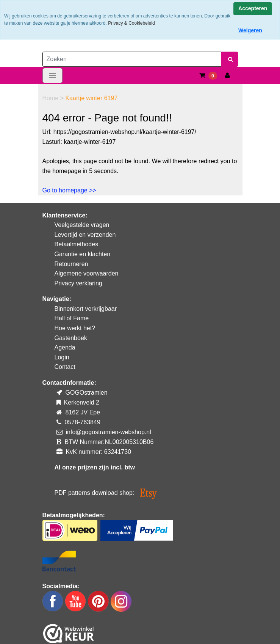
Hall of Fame (72, 318)
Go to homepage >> (69, 190)
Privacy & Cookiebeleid (131, 23)
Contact (65, 367)
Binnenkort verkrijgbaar (86, 309)
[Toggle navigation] (52, 76)
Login (62, 357)
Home (51, 98)
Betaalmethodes (77, 244)
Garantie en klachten (83, 254)
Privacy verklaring (78, 283)
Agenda (65, 347)
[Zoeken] (132, 59)
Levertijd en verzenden (85, 235)
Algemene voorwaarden (87, 273)
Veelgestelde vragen (82, 225)
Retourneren (71, 264)
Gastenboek (71, 338)
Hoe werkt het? (75, 328)
